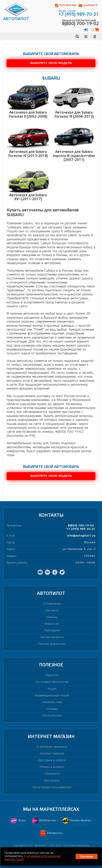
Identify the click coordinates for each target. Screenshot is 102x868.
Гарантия (52, 675)
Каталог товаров (52, 754)
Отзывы (52, 709)
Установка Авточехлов (52, 682)
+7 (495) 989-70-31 (81, 529)
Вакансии (52, 624)
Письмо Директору (52, 644)
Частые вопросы (52, 637)
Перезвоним (66, 6)
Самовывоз (52, 774)
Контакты (52, 611)
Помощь (52, 617)
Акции (52, 689)
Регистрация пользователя (52, 787)
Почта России (52, 716)
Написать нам (52, 702)
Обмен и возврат (52, 767)
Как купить (52, 781)
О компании (52, 604)
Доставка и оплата (52, 760)
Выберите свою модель (51, 63)
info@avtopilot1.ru (81, 536)
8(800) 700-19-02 (81, 526)
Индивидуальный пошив (52, 696)
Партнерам (52, 631)
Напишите (88, 6)
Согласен (87, 856)
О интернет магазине (52, 747)
